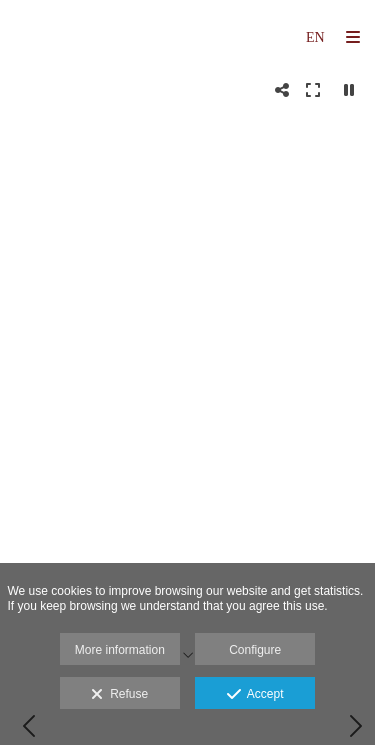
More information (120, 650)
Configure (255, 650)
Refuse (119, 695)
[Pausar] (349, 90)
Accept (255, 695)
